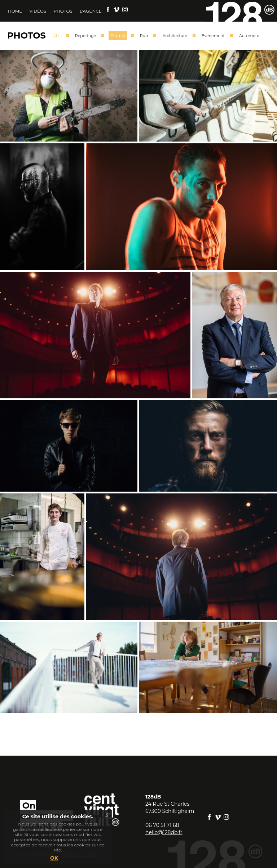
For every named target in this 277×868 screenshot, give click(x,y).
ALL (57, 36)
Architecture (175, 36)
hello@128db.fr (164, 832)
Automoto (249, 36)
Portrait (118, 36)
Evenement (213, 36)
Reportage (85, 36)
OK (54, 858)
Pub (144, 36)
